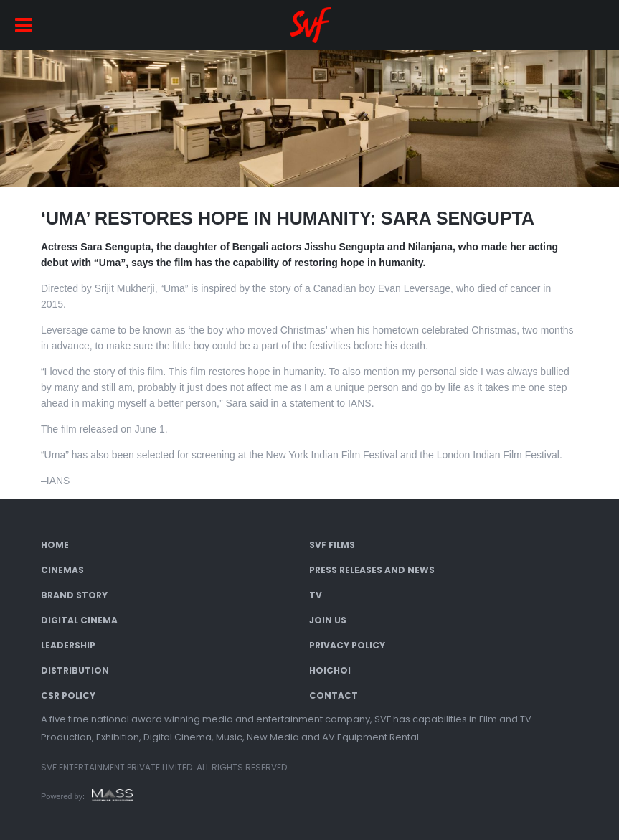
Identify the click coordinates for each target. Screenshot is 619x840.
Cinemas (62, 570)
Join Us (328, 620)
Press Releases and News (372, 570)
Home (55, 545)
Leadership (68, 645)
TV (316, 595)
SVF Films (332, 545)
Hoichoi (330, 670)
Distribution (75, 670)
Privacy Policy (347, 645)
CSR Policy (68, 695)
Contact (334, 695)
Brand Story (74, 595)
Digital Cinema (79, 620)
